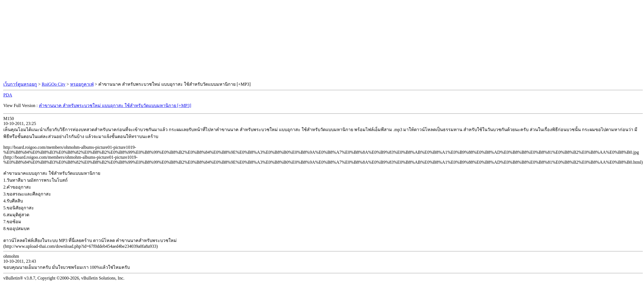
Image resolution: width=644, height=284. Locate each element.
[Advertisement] (322, 41)
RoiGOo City (54, 84)
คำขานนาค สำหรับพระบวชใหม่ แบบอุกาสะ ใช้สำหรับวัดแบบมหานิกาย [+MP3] (115, 105)
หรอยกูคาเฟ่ (82, 84)
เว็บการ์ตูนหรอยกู (20, 84)
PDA (8, 95)
